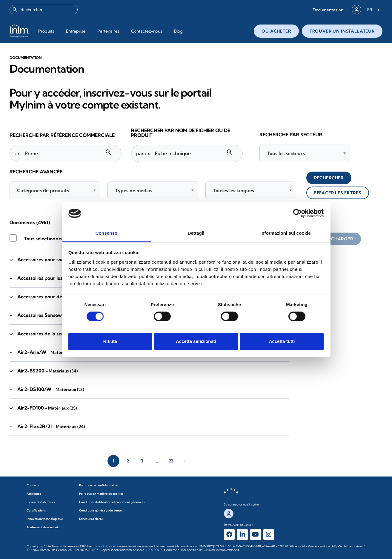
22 (171, 461)
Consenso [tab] (106, 233)
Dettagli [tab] (196, 233)
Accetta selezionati (196, 341)
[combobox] (44, 10)
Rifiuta (110, 341)
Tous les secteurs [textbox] (286, 153)
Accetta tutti (282, 341)
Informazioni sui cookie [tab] (286, 233)
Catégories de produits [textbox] (43, 190)
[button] (328, 10)
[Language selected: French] (373, 10)
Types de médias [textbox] (134, 190)
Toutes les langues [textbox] (233, 190)
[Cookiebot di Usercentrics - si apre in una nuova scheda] (298, 213)
